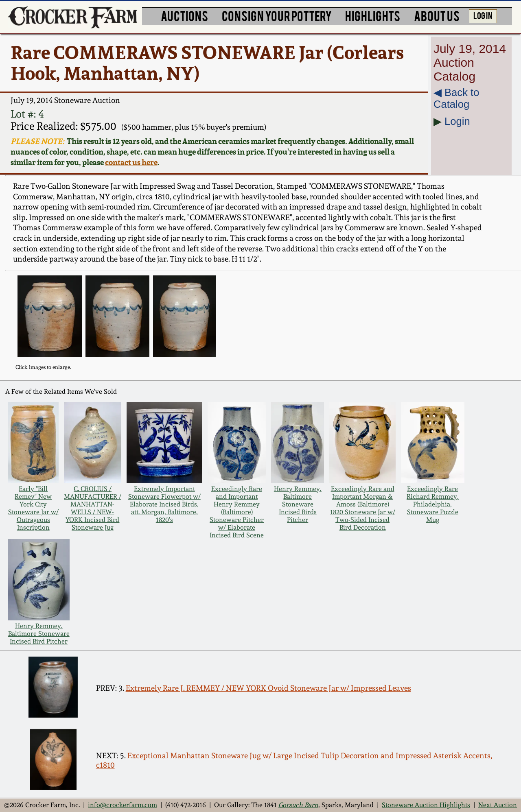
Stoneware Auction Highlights (426, 805)
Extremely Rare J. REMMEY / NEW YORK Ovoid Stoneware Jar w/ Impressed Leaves (268, 688)
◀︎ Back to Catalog (456, 98)
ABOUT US (437, 15)
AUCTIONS (184, 15)
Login (457, 121)
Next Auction (498, 805)
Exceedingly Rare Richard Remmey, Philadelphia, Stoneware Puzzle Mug (433, 504)
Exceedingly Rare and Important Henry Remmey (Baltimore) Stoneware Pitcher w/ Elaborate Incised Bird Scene (237, 512)
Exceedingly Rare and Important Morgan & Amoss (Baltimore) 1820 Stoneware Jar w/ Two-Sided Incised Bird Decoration (363, 508)
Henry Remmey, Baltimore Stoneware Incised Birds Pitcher (298, 504)
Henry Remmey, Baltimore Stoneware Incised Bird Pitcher (39, 634)
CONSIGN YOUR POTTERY (277, 15)
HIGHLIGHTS (373, 15)
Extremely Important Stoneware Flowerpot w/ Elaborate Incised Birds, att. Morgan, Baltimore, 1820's (164, 504)
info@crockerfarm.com (123, 805)
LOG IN (483, 15)
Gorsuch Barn (298, 805)
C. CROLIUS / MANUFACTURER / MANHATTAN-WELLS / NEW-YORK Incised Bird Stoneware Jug (93, 508)
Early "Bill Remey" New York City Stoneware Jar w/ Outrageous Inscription (33, 508)
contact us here (131, 162)
